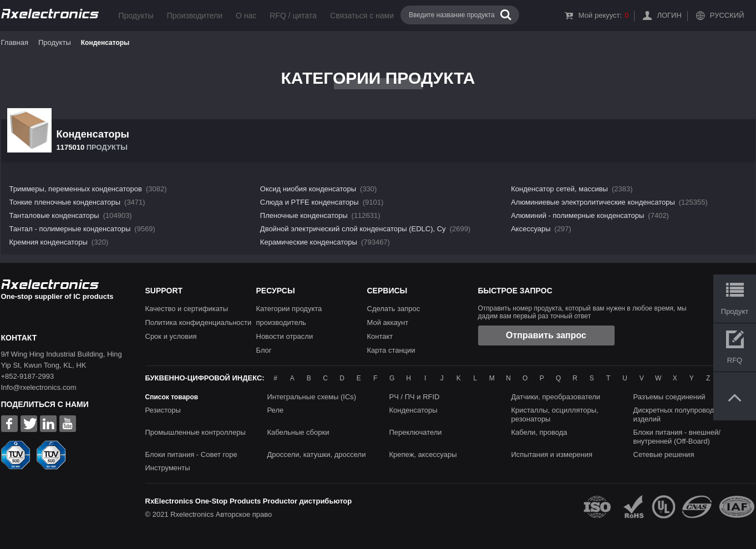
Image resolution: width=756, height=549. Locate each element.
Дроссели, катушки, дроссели (317, 454)
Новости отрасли (285, 336)
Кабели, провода (539, 432)
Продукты (136, 16)
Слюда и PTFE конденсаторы (309, 202)
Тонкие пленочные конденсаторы (65, 202)
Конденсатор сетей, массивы (559, 189)
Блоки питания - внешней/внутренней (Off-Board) (677, 437)
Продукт (735, 311)
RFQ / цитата (293, 16)
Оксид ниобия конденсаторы (308, 189)
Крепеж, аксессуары (423, 454)
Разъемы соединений (669, 397)
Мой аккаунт (388, 322)
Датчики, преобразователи (556, 397)
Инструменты (168, 468)
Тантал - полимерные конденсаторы (70, 229)
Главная (15, 42)
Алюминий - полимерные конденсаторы (577, 215)
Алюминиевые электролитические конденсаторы (593, 202)
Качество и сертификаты (187, 309)
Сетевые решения (664, 454)
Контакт (380, 336)
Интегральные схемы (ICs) (312, 397)
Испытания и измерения (552, 454)
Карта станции (391, 350)
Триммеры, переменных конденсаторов (76, 189)
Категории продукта (289, 309)
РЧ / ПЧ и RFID (415, 397)
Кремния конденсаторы (49, 242)
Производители (195, 16)
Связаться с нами (362, 16)
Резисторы (163, 410)
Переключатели (416, 432)
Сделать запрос (394, 309)
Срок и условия (171, 336)
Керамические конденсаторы (309, 242)
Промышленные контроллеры (196, 432)
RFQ (735, 360)
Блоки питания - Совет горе (191, 454)
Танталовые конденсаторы (54, 215)
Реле (276, 410)
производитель (281, 322)
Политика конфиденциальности (199, 322)
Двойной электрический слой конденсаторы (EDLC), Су (353, 229)
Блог (264, 350)
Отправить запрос (546, 335)
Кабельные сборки (298, 432)
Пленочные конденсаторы (304, 215)
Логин (669, 15)
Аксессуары (531, 229)
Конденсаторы (413, 410)
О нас (246, 16)
